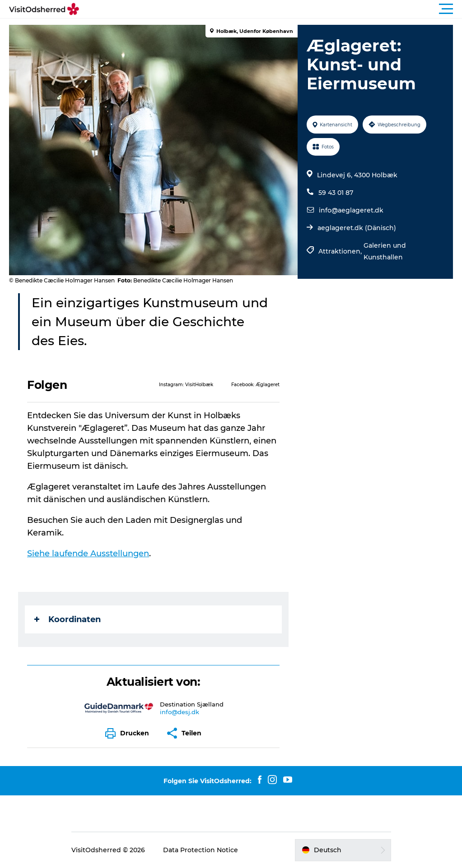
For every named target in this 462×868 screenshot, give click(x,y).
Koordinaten (68, 619)
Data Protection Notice (201, 850)
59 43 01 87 (336, 193)
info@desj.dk (180, 712)
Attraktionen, (341, 251)
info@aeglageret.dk (351, 210)
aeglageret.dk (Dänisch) (357, 228)
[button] (272, 9)
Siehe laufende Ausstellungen (88, 554)
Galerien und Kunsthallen (385, 251)
